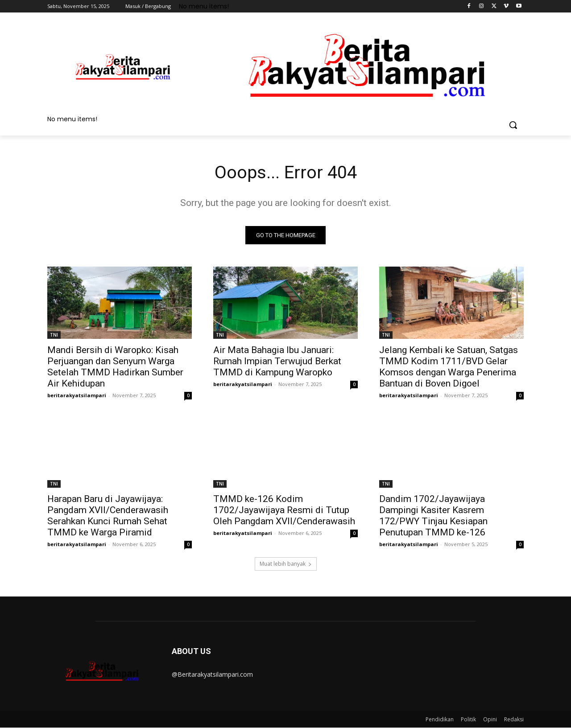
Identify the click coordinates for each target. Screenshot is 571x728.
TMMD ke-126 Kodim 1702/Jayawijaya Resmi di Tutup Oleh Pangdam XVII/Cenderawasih (284, 510)
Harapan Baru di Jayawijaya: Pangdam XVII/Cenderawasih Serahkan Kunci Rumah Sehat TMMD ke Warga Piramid (108, 516)
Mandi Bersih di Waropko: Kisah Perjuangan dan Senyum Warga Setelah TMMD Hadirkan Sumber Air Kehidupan (115, 367)
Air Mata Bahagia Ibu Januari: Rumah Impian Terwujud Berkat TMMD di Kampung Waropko (277, 362)
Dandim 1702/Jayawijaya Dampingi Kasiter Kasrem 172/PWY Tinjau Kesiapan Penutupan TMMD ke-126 (433, 516)
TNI (54, 335)
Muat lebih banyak (286, 564)
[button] (513, 125)
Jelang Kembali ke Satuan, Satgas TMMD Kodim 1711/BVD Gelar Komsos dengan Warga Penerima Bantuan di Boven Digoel (449, 367)
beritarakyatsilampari (77, 396)
